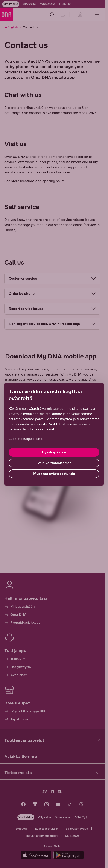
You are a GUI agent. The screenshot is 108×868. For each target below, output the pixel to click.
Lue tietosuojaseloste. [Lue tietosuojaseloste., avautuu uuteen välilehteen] (26, 439)
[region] (54, 434)
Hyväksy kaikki (54, 452)
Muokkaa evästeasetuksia (54, 474)
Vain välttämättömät (54, 463)
